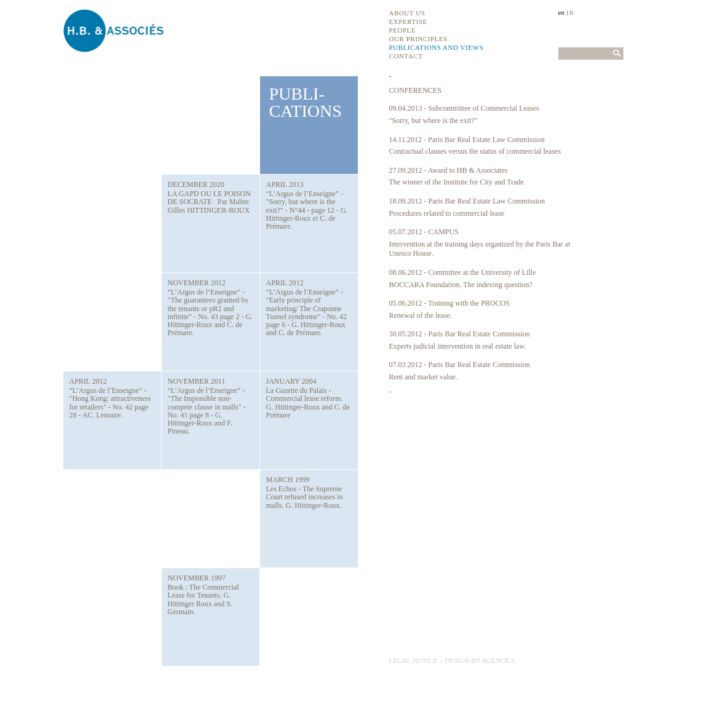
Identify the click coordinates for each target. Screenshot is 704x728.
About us (407, 13)
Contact (406, 56)
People (403, 30)
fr (572, 12)
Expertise (408, 22)
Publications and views (437, 47)
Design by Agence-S (480, 660)
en (561, 12)
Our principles (418, 39)
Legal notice (413, 660)
